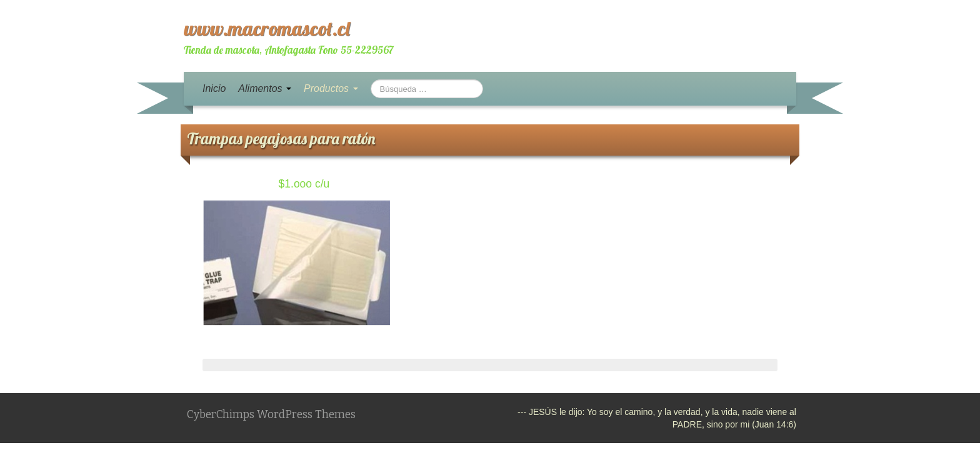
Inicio (214, 88)
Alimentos (265, 88)
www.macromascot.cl (267, 28)
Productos (331, 88)
